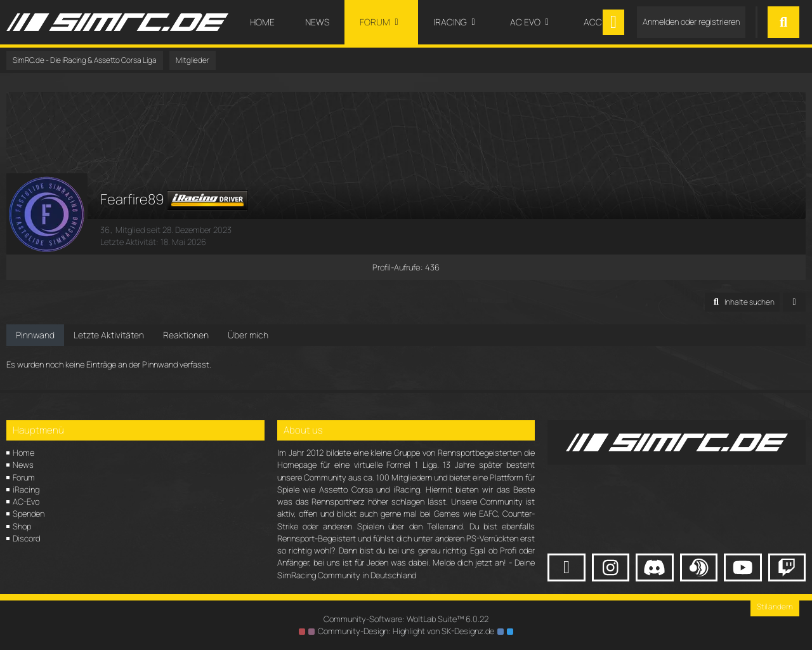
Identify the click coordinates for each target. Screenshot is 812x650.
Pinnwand (35, 335)
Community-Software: (406, 619)
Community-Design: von (406, 631)
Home (23, 453)
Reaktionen (186, 335)
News (23, 465)
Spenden (29, 514)
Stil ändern (775, 607)
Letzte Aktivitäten (109, 335)
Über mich (248, 335)
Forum (24, 477)
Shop (22, 526)
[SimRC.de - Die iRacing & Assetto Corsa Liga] (117, 22)
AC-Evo (26, 501)
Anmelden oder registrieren (691, 22)
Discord (26, 538)
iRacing (26, 489)
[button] (742, 302)
